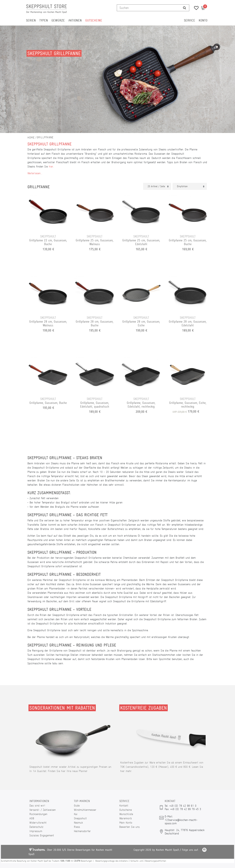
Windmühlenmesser (85, 810)
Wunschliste (126, 814)
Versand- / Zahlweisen (43, 810)
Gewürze (58, 20)
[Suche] (185, 8)
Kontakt (124, 806)
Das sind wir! (37, 806)
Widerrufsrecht (38, 823)
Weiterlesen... (35, 173)
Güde (77, 806)
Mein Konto (126, 823)
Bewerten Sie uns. (130, 827)
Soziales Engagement (42, 835)
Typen (44, 20)
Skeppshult (80, 818)
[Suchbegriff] (148, 8)
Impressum (36, 831)
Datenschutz (36, 827)
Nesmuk (78, 823)
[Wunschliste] (195, 8)
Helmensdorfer (82, 831)
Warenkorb (126, 818)
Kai (76, 814)
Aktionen (75, 20)
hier (51, 166)
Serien (31, 20)
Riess (77, 827)
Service (190, 20)
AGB (32, 818)
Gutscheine (94, 20)
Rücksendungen (38, 814)
